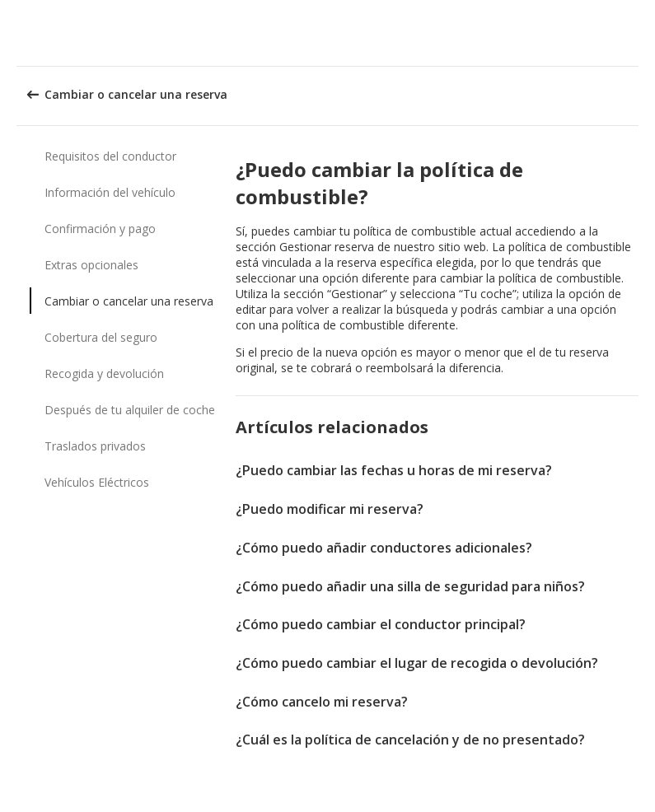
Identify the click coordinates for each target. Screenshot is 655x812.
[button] (637, 33)
